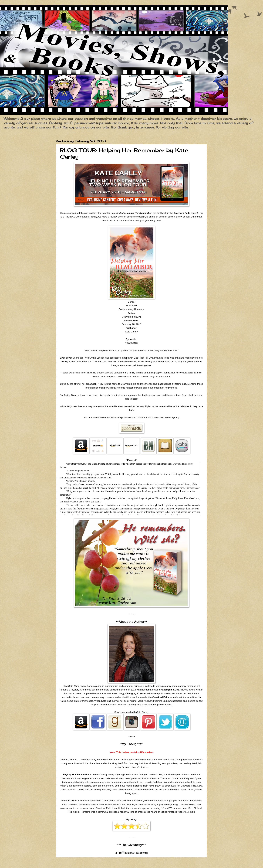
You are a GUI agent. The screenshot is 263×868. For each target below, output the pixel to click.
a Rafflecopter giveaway (131, 853)
